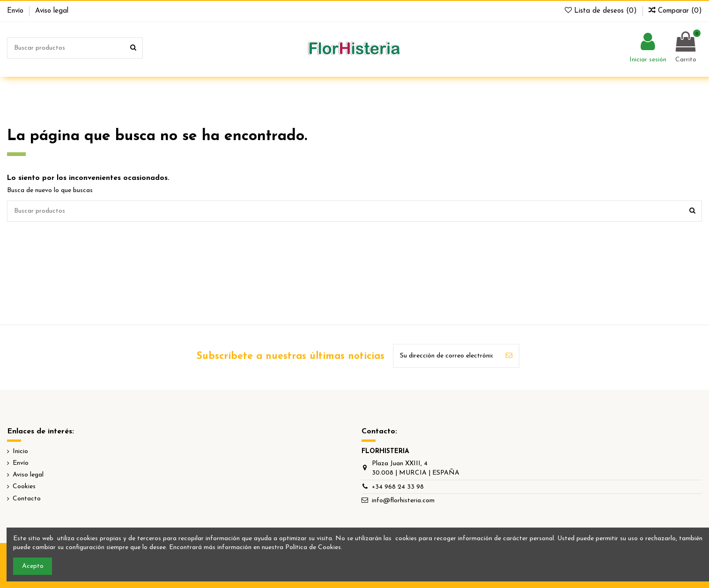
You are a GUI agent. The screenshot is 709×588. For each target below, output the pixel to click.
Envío (16, 11)
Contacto (27, 499)
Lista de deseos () (602, 11)
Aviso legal (52, 11)
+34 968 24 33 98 (398, 487)
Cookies (24, 487)
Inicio (20, 451)
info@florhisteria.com (403, 501)
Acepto (33, 566)
